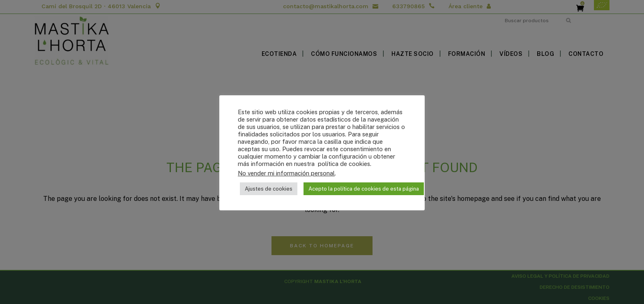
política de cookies (343, 164)
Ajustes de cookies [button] (269, 189)
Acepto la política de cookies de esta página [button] (364, 189)
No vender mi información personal (286, 173)
